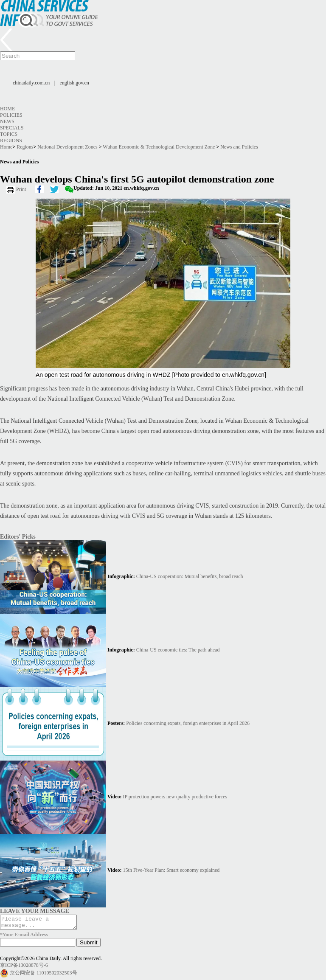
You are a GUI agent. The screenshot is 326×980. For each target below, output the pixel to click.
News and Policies (239, 147)
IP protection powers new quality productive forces (175, 797)
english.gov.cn (74, 83)
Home (7, 109)
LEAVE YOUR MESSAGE (35, 911)
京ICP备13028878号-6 (24, 968)
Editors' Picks (18, 536)
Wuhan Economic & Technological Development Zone (159, 147)
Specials (12, 128)
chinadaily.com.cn (31, 83)
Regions (11, 140)
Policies (11, 115)
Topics (9, 134)
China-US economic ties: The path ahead (178, 650)
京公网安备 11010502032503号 (44, 975)
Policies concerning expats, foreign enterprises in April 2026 (188, 723)
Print (21, 189)
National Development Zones (67, 147)
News (7, 121)
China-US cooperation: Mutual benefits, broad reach (190, 576)
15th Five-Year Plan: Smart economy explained (171, 870)
